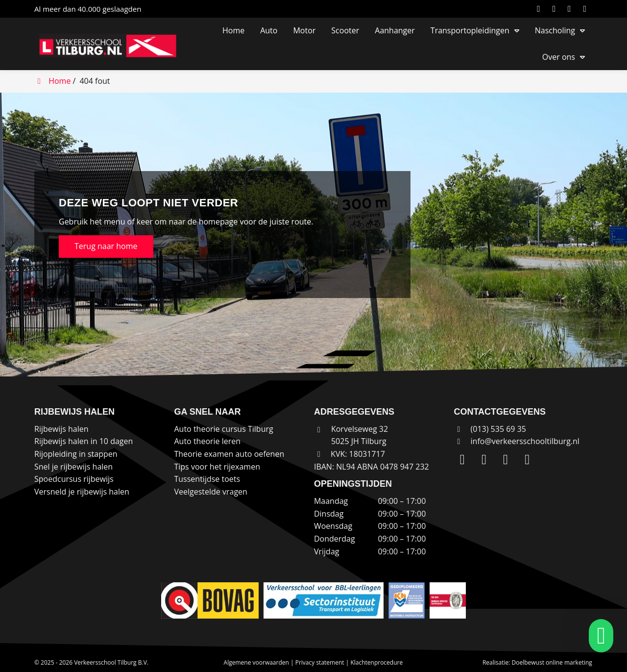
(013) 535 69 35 (490, 429)
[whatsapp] (598, 636)
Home (233, 30)
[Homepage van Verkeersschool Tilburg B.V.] (113, 46)
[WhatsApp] (586, 9)
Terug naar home (106, 246)
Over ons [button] (559, 57)
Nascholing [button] (555, 30)
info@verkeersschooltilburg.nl (525, 441)
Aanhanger (395, 30)
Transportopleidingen (470, 30)
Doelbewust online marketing (552, 662)
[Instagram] (556, 9)
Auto (269, 30)
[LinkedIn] (541, 9)
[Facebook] (571, 9)
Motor (304, 30)
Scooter (345, 30)
